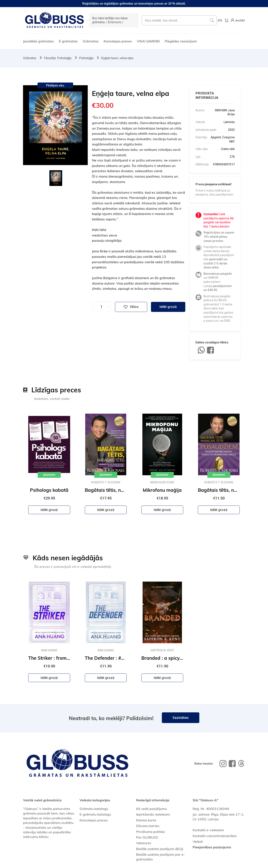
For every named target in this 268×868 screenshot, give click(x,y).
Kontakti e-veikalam (208, 830)
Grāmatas (91, 41)
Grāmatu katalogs (94, 809)
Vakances (144, 843)
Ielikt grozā (168, 307)
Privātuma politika (150, 832)
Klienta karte (146, 820)
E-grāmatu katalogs (95, 814)
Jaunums (49, 475)
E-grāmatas (68, 41)
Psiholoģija (86, 58)
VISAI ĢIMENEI (148, 41)
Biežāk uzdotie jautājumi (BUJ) (160, 849)
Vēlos (131, 307)
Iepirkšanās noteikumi (153, 814)
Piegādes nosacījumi (181, 41)
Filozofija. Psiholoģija (58, 58)
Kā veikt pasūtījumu (151, 809)
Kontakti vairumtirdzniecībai (215, 836)
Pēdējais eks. (55, 85)
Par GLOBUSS (147, 837)
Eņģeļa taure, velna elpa (117, 58)
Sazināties (181, 718)
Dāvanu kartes (148, 826)
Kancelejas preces (118, 41)
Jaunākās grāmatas (38, 41)
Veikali (198, 841)
